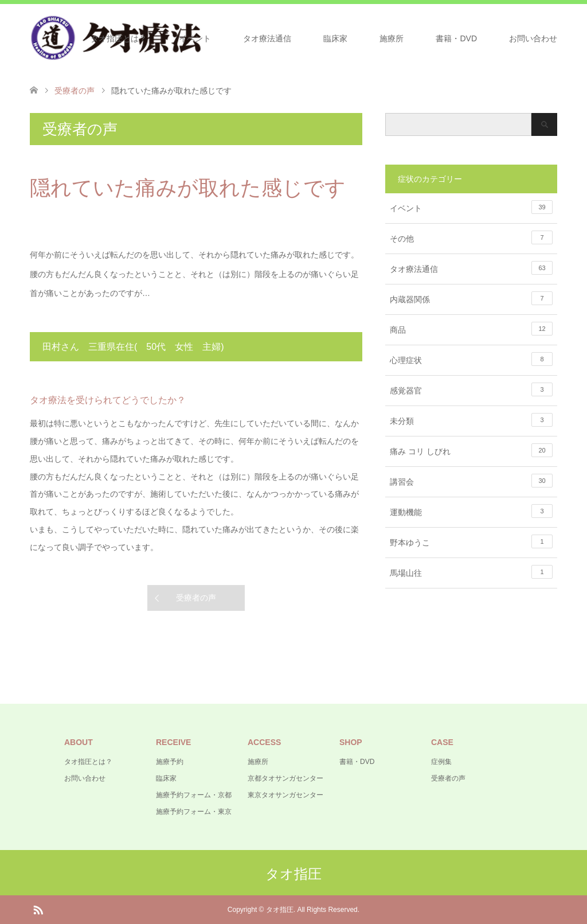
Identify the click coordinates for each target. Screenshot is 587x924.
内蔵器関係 (471, 298)
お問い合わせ (533, 38)
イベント (195, 38)
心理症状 (471, 359)
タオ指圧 (293, 874)
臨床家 (335, 38)
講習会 (471, 481)
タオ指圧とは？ (119, 38)
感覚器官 (471, 389)
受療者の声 (196, 598)
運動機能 (471, 511)
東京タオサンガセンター (285, 795)
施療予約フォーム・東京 (194, 812)
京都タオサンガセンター (285, 778)
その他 (471, 237)
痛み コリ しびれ (471, 450)
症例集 (441, 762)
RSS (38, 909)
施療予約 (170, 762)
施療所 (392, 38)
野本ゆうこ (471, 541)
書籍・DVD (456, 38)
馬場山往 (471, 572)
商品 (471, 329)
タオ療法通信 (267, 38)
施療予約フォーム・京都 (194, 795)
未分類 (471, 420)
